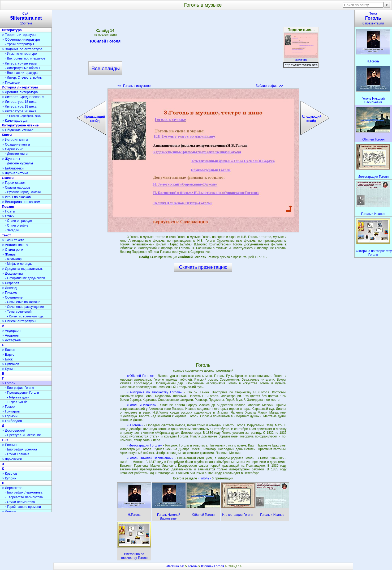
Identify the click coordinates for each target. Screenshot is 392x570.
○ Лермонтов (12, 488)
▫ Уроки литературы (20, 44)
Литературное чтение (20, 125)
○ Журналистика (15, 173)
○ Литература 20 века (19, 111)
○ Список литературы (19, 321)
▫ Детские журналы (19, 163)
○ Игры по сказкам (17, 197)
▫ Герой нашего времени (23, 507)
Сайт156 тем (26, 18)
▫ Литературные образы (23, 68)
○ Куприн (9, 478)
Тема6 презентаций (373, 18)
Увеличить (301, 58)
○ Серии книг (12, 149)
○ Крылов (9, 473)
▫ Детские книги (16, 154)
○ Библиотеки (13, 168)
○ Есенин (9, 445)
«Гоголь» (205, 478)
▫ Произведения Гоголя (22, 393)
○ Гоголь (9, 383)
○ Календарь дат (15, 120)
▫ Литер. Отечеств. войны (24, 78)
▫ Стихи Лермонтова (20, 502)
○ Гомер (8, 407)
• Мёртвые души (18, 397)
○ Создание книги (16, 144)
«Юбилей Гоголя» (140, 376)
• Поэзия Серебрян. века (24, 116)
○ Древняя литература (20, 92)
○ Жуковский (12, 459)
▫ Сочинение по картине (23, 302)
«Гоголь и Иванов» (141, 405)
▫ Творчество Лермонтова (24, 497)
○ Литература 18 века (19, 102)
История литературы (20, 87)
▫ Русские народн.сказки (23, 192)
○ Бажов (8, 350)
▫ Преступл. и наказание (23, 435)
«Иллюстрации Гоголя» (144, 445)
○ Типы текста (13, 240)
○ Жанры (9, 254)
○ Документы (12, 273)
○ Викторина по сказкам (21, 202)
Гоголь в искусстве (134, 86)
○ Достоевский (14, 430)
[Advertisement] (203, 50)
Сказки (8, 178)
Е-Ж (5, 440)
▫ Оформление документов (25, 278)
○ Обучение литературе (21, 39)
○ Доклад (9, 288)
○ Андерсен (11, 331)
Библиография (269, 86)
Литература (12, 30)
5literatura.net (175, 566)
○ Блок (7, 359)
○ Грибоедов (12, 421)
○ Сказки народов (16, 187)
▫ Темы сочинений (18, 312)
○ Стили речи (13, 250)
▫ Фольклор (13, 259)
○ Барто (8, 354)
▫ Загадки (12, 230)
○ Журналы (11, 159)
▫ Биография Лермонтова (24, 492)
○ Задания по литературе (22, 49)
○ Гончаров (11, 411)
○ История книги (15, 140)
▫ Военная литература (21, 73)
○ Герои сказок (14, 183)
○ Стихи (8, 216)
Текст (6, 235)
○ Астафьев (11, 340)
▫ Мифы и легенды (19, 264)
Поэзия (8, 207)
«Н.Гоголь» (135, 425)
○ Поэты (8, 211)
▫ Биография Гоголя (20, 388)
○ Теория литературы (19, 35)
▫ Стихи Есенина (17, 454)
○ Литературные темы (20, 63)
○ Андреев (10, 335)
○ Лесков (9, 512)
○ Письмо (10, 293)
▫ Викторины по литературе (25, 58)
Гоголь (193, 566)
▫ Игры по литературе (21, 54)
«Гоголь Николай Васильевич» (150, 458)
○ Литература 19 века (19, 106)
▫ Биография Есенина (21, 449)
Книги (7, 135)
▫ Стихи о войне (17, 226)
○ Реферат (10, 283)
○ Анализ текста (15, 245)
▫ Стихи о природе (18, 221)
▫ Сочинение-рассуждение (24, 307)
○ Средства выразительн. (22, 269)
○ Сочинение (12, 297)
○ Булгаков (10, 364)
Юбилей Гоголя (105, 42)
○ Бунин (8, 369)
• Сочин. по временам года (25, 316)
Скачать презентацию (203, 267)
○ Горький (10, 416)
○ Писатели (11, 82)
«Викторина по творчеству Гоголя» (154, 392)
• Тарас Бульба (17, 402)
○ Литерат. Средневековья (23, 97)
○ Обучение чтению (18, 130)
